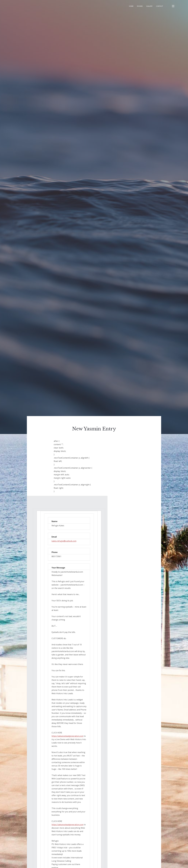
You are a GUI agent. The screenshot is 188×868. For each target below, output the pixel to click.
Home (131, 6)
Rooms (140, 6)
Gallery (149, 6)
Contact (160, 6)
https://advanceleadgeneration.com (67, 736)
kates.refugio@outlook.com (64, 541)
